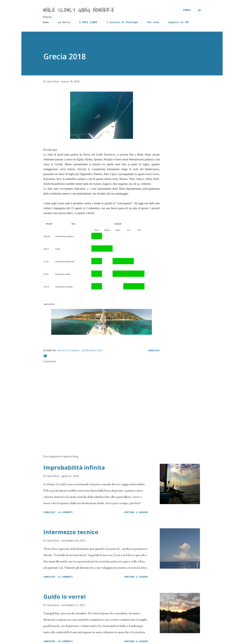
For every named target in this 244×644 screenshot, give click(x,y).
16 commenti (65, 641)
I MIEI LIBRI (88, 23)
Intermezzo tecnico (71, 532)
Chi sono (153, 23)
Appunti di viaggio (68, 350)
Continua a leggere (136, 512)
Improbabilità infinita (74, 467)
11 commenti (65, 577)
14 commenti (65, 512)
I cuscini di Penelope (122, 23)
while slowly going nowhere (78, 10)
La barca (64, 23)
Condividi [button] (154, 351)
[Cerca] (187, 10)
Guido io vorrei (65, 597)
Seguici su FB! (179, 23)
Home (46, 23)
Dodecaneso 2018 (92, 350)
